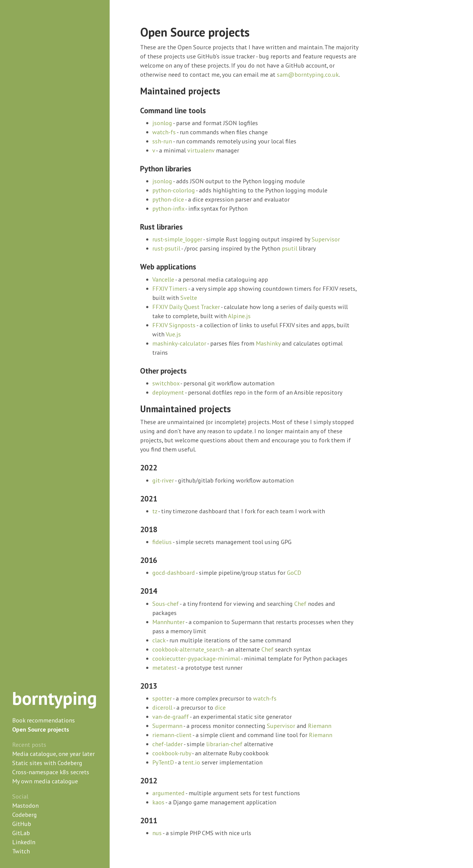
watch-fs (164, 132)
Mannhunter (168, 622)
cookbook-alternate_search (188, 649)
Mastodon (25, 806)
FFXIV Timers (170, 289)
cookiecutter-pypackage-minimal (196, 659)
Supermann (167, 726)
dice (220, 708)
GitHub (22, 824)
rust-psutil (166, 248)
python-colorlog (174, 190)
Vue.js (173, 334)
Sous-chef (166, 604)
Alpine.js (239, 316)
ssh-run (162, 141)
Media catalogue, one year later (53, 754)
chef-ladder (168, 744)
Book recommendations (44, 720)
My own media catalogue (45, 781)
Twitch (21, 851)
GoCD (294, 573)
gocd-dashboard (174, 573)
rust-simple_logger (177, 239)
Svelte (189, 298)
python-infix (168, 209)
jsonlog (162, 123)
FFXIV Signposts (174, 325)
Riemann (320, 726)
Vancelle (163, 279)
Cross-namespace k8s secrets (51, 772)
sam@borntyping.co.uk (308, 75)
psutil (289, 248)
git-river (163, 480)
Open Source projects (41, 729)
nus (157, 833)
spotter (162, 698)
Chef (300, 604)
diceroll (162, 708)
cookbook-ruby (172, 753)
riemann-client (172, 735)
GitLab (21, 833)
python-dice (168, 199)
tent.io (191, 762)
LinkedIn (24, 842)
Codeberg (25, 815)
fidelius (162, 542)
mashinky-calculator (179, 343)
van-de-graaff (171, 717)
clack (159, 640)
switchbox (166, 383)
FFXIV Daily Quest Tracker (186, 307)
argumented (168, 793)
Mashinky (268, 343)
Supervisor (326, 239)
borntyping (55, 698)
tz (155, 511)
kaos (158, 802)
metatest (164, 668)
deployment (168, 392)
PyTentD (163, 762)
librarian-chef (224, 744)
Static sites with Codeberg (47, 763)
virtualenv (201, 150)
